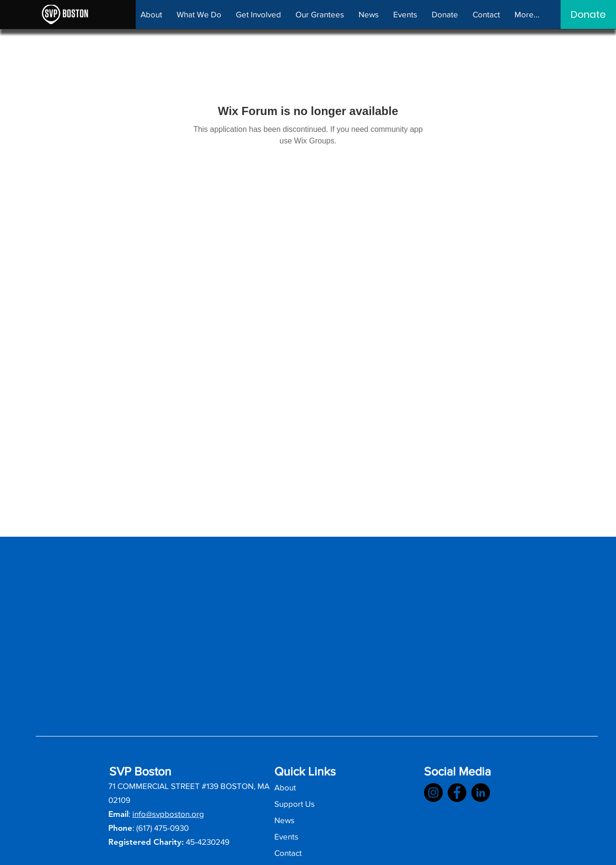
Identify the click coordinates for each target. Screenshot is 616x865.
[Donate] (588, 14)
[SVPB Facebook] (457, 793)
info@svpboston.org (168, 814)
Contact (288, 853)
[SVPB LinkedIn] (481, 793)
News (284, 820)
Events (286, 836)
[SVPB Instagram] (433, 793)
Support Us (295, 804)
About (285, 787)
